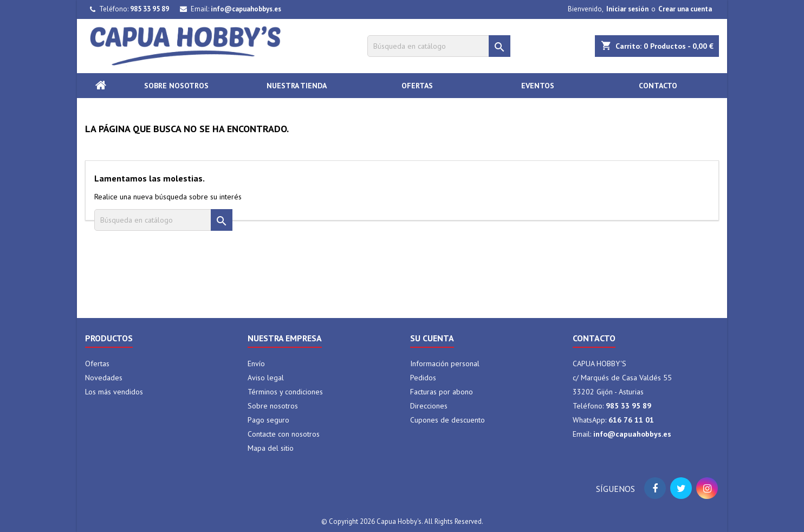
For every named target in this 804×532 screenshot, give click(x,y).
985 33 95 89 (150, 9)
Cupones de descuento (448, 420)
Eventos (538, 86)
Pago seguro (268, 420)
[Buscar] (439, 46)
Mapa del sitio (271, 448)
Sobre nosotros (176, 86)
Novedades (104, 378)
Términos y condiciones (285, 392)
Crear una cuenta (685, 9)
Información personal (445, 364)
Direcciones (429, 406)
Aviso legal (266, 378)
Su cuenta (432, 338)
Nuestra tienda (297, 86)
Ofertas (417, 86)
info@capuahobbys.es (246, 9)
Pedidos (423, 378)
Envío (256, 364)
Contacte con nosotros (284, 434)
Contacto (658, 86)
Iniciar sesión (627, 9)
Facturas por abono (442, 392)
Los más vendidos (114, 392)
